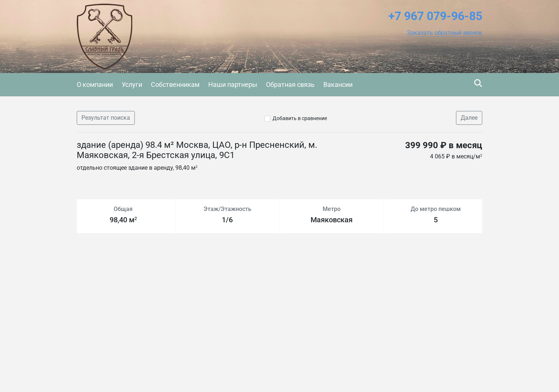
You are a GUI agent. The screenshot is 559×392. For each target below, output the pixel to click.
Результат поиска (106, 118)
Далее (469, 118)
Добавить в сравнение (300, 118)
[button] (445, 33)
